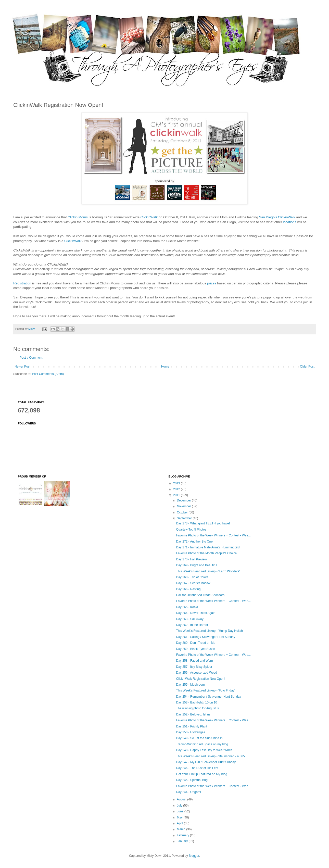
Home (165, 367)
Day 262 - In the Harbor (192, 625)
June (180, 811)
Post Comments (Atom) (48, 374)
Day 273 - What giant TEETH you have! (203, 523)
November (184, 506)
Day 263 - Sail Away (190, 619)
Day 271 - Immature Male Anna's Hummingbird (208, 547)
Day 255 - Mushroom (190, 685)
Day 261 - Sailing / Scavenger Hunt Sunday (205, 637)
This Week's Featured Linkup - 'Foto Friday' (205, 690)
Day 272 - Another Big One (194, 542)
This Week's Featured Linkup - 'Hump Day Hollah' (210, 631)
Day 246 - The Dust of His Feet (197, 768)
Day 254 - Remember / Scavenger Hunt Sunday (208, 697)
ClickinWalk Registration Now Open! (200, 679)
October (183, 512)
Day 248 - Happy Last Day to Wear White (204, 750)
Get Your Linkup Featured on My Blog (201, 774)
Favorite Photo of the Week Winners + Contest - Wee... (213, 535)
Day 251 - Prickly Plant (191, 726)
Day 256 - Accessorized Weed (197, 673)
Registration (22, 283)
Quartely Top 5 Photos (191, 530)
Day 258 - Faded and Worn (194, 661)
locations (289, 222)
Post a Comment (31, 358)
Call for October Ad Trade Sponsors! (201, 595)
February (183, 835)
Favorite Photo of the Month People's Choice (206, 553)
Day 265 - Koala (187, 607)
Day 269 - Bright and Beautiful (196, 565)
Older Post (307, 367)
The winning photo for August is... (199, 708)
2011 (177, 495)
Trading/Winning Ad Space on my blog (202, 744)
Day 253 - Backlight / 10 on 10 (197, 702)
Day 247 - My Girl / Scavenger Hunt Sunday (206, 762)
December (184, 500)
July (180, 806)
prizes (212, 283)
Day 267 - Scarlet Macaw (193, 583)
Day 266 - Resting (188, 589)
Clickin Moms (77, 217)
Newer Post (22, 367)
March (181, 829)
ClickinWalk (149, 217)
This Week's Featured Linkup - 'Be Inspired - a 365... (212, 756)
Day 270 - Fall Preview (191, 559)
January (183, 841)
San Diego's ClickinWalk (277, 217)
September (185, 518)
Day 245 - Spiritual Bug (192, 780)
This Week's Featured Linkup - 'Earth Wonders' (208, 571)
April (180, 823)
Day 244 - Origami (188, 792)
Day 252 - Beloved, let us (193, 714)
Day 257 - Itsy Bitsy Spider (194, 667)
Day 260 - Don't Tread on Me (196, 643)
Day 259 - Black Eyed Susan (195, 649)
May (180, 817)
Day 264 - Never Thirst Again (196, 613)
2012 (177, 489)
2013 (177, 483)
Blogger (194, 856)
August (182, 799)
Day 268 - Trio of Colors (192, 577)
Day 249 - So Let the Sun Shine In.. (200, 738)
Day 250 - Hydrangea (191, 732)
